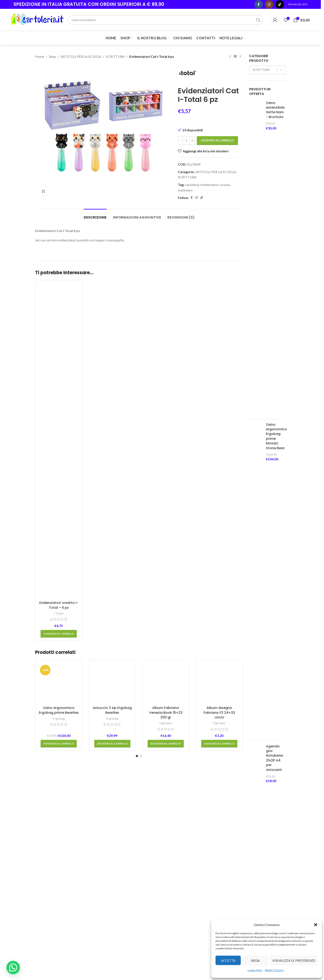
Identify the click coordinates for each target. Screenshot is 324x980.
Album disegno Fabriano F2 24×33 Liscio (219, 713)
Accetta (228, 960)
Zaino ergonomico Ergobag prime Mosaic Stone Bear (276, 436)
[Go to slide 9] (175, 852)
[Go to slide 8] (171, 852)
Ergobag (59, 718)
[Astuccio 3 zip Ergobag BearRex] (112, 684)
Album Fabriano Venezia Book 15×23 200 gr (166, 713)
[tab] (95, 215)
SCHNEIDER (160, 836)
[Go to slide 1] (137, 756)
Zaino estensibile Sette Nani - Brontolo (275, 110)
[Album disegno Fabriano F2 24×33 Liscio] (219, 684)
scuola (225, 185)
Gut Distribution (268, 836)
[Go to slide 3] (150, 852)
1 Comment (189, 904)
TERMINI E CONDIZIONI (217, 892)
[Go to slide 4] (154, 852)
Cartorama (196, 836)
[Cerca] (166, 20)
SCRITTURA (115, 56)
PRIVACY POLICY (274, 970)
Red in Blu (125, 836)
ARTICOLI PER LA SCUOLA (81, 56)
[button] (316, 925)
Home (40, 56)
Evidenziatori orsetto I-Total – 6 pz (59, 605)
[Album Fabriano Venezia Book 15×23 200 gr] (166, 684)
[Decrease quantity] (181, 141)
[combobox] (267, 70)
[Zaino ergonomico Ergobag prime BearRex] (59, 684)
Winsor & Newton (53, 836)
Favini (89, 836)
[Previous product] (230, 57)
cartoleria (192, 185)
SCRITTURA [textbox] (266, 70)
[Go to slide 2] (141, 756)
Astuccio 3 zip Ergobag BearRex (112, 710)
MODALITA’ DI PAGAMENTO (218, 905)
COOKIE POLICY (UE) (223, 882)
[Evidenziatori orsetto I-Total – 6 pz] (59, 441)
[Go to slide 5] (158, 852)
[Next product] (240, 57)
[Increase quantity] (192, 141)
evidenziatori (210, 185)
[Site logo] (37, 19)
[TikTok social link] (280, 4)
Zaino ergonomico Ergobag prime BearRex (59, 710)
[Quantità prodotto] (186, 141)
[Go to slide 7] (167, 852)
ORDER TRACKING (221, 915)
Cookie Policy (255, 970)
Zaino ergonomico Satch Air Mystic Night (276, 799)
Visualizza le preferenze (294, 960)
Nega (255, 960)
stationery (185, 190)
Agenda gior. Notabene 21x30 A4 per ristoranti (274, 758)
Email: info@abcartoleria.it (57, 902)
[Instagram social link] (269, 4)
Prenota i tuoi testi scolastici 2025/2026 (191, 923)
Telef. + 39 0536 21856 (55, 896)
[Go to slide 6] (163, 852)
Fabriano (166, 723)
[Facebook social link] (259, 4)
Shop (52, 56)
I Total (59, 613)
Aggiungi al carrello (217, 140)
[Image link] (58, 868)
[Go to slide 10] (179, 852)
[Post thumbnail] (171, 890)
